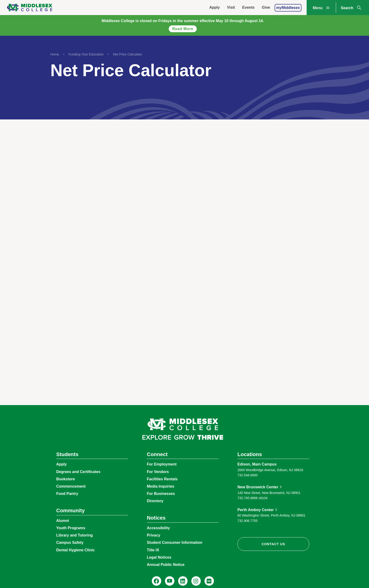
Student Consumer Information (175, 543)
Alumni (63, 521)
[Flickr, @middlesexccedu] (209, 581)
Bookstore (66, 479)
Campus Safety (70, 543)
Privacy (154, 535)
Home (55, 54)
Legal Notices (159, 557)
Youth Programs (71, 528)
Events (248, 7)
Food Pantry (67, 494)
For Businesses (161, 494)
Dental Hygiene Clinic (76, 550)
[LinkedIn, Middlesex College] (183, 581)
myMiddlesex (288, 8)
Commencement (71, 486)
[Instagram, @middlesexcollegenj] (196, 581)
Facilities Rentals (162, 479)
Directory (155, 501)
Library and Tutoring (74, 535)
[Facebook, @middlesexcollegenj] (156, 581)
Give (266, 7)
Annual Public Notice (166, 565)
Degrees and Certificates (78, 472)
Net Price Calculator (128, 54)
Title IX (153, 550)
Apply (214, 7)
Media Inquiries (160, 486)
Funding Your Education (86, 54)
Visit (231, 7)
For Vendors (158, 472)
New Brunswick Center (258, 487)
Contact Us (273, 544)
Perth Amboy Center (256, 510)
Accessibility (158, 528)
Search (351, 8)
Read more (183, 29)
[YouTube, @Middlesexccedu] (170, 581)
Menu (322, 8)
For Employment (162, 464)
